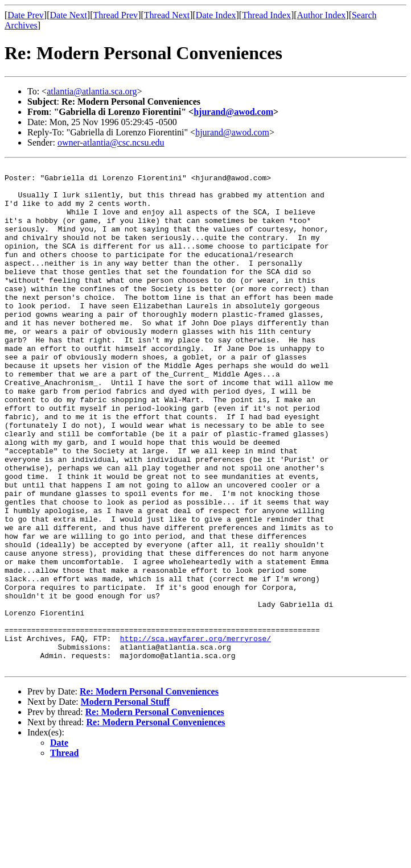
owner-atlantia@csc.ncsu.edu (111, 142)
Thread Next (167, 15)
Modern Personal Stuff (125, 802)
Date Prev (26, 15)
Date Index (216, 15)
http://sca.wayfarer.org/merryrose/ (196, 734)
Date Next (69, 15)
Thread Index (266, 15)
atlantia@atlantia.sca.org (92, 91)
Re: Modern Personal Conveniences (149, 792)
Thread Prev (115, 15)
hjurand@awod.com (233, 112)
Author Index (322, 15)
